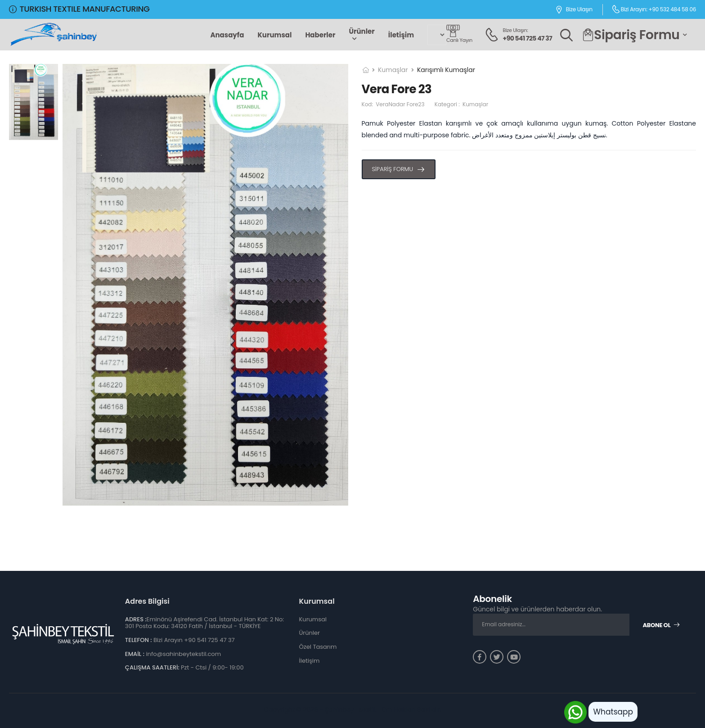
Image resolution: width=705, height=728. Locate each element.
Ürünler (361, 31)
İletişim (401, 35)
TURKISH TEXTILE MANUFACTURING (79, 9)
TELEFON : (139, 640)
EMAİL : (135, 654)
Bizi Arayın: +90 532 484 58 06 (654, 9)
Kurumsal (274, 35)
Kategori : (461, 104)
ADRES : (136, 619)
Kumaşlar (393, 70)
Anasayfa (227, 35)
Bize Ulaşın (574, 10)
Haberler (320, 35)
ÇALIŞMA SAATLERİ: (152, 667)
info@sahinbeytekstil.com (183, 654)
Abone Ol (662, 625)
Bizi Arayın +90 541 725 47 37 (194, 640)
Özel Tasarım (318, 647)
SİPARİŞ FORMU (393, 169)
